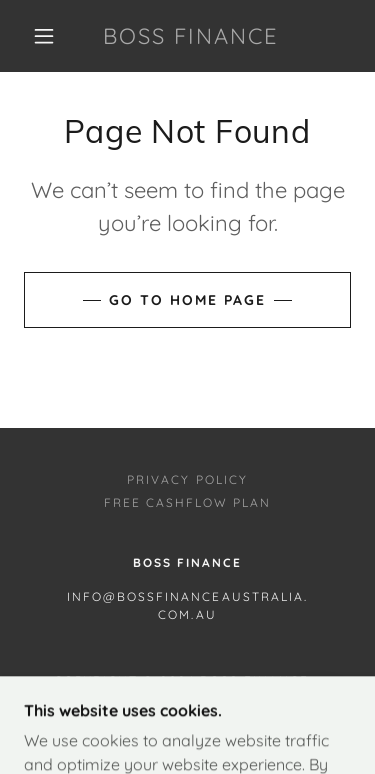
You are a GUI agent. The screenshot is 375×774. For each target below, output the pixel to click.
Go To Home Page (187, 300)
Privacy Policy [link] (187, 479)
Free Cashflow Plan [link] (187, 502)
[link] (191, 36)
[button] (44, 36)
